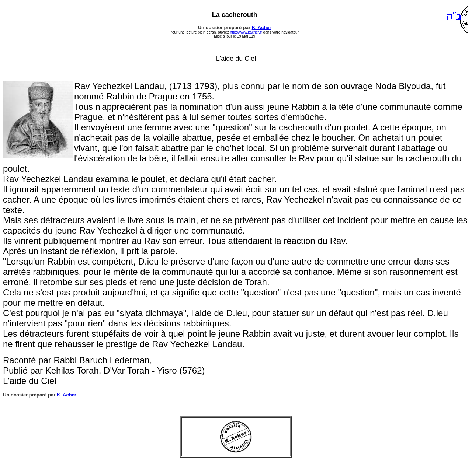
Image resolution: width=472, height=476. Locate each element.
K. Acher (262, 27)
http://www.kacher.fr (246, 32)
